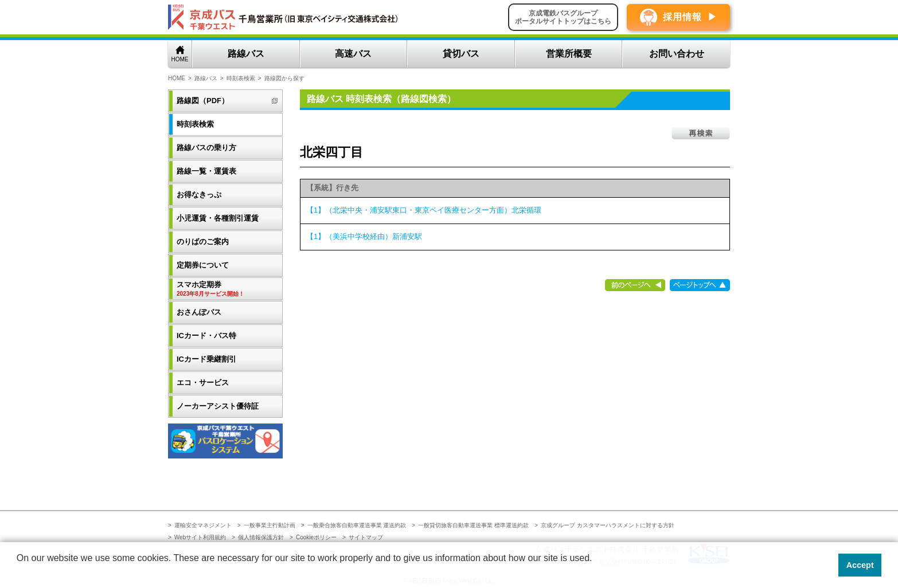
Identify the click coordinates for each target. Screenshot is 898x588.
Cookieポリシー (316, 537)
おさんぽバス (199, 312)
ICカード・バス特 (206, 336)
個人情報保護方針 (261, 537)
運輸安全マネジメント (203, 525)
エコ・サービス (203, 383)
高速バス (353, 54)
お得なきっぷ (199, 195)
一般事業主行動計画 (270, 525)
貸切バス (461, 54)
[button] (18, 573)
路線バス (246, 54)
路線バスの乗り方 (206, 148)
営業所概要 (569, 54)
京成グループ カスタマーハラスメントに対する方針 (608, 525)
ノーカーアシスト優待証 (218, 406)
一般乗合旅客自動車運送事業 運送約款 (357, 525)
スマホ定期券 (227, 289)
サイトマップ (366, 537)
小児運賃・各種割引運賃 (218, 218)
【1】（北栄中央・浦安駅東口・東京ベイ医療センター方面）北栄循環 (424, 210)
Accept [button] (860, 565)
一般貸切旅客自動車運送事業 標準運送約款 (473, 525)
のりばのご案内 (203, 242)
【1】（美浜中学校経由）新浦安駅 (364, 236)
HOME (180, 59)
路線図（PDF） (203, 101)
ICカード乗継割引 (206, 359)
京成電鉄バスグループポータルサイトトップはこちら (563, 17)
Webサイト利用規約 (200, 537)
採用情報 (682, 17)
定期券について (203, 265)
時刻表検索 (241, 78)
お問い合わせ (677, 54)
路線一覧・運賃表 (206, 171)
